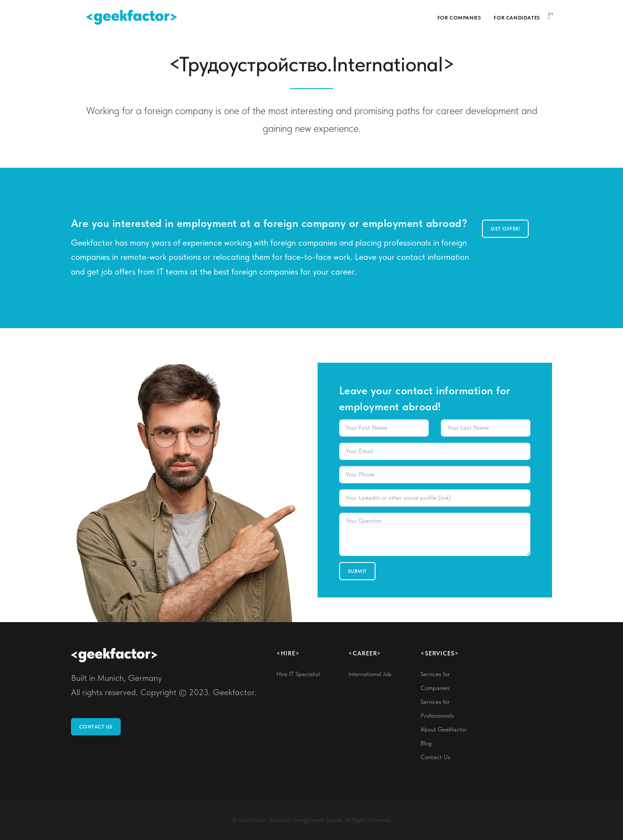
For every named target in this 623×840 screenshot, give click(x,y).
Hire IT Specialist (298, 674)
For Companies (459, 18)
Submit (357, 571)
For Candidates (517, 18)
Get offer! (505, 229)
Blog (426, 743)
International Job (370, 674)
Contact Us (96, 727)
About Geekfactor (444, 729)
